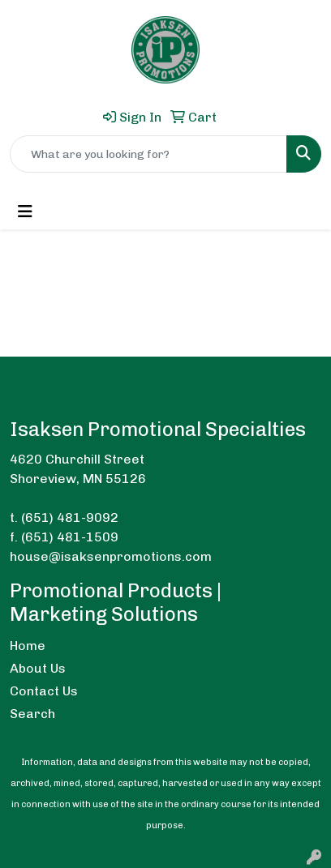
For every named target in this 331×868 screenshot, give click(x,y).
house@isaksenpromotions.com (111, 556)
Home (28, 646)
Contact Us (44, 691)
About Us (38, 668)
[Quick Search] (148, 154)
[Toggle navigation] (25, 212)
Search (32, 714)
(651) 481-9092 (70, 517)
